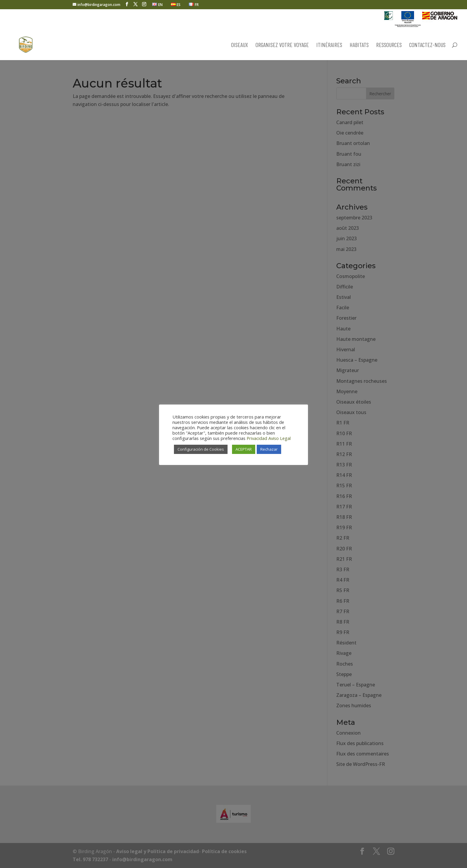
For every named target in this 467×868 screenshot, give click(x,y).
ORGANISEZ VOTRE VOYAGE (282, 45)
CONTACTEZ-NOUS (427, 45)
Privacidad (257, 438)
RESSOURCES (389, 45)
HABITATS (359, 45)
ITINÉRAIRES (329, 45)
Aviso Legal (280, 438)
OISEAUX (240, 45)
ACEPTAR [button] (244, 449)
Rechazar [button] (269, 449)
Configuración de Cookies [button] (201, 449)
